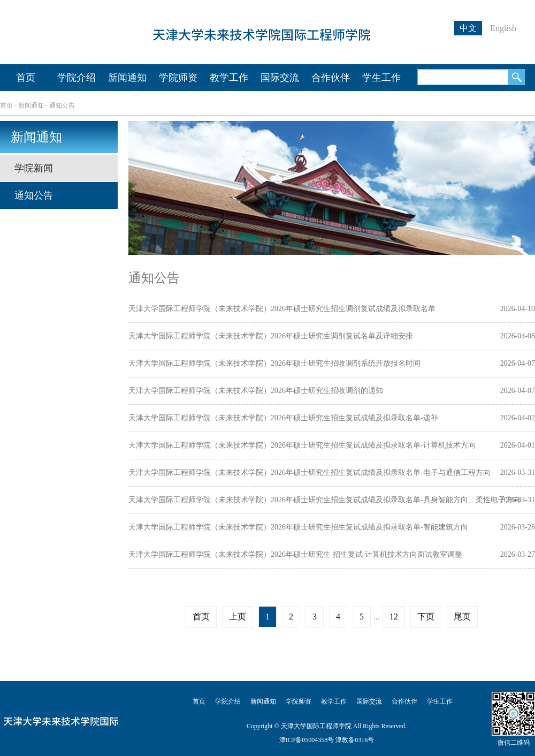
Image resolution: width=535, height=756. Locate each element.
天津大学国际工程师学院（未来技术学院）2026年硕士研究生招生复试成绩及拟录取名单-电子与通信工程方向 (309, 472)
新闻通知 (127, 78)
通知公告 (62, 105)
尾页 (462, 617)
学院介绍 (77, 78)
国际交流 (280, 78)
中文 (468, 28)
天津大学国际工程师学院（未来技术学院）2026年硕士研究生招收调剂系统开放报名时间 (274, 363)
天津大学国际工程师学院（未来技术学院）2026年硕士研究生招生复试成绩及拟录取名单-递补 (283, 418)
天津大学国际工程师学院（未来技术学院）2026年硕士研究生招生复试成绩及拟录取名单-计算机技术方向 (302, 445)
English (503, 28)
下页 (426, 617)
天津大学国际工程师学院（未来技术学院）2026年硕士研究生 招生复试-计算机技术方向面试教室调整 (295, 554)
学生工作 (381, 78)
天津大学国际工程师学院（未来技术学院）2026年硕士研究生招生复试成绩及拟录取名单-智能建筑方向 (298, 527)
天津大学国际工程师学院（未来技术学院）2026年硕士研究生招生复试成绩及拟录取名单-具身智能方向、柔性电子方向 (324, 500)
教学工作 (229, 78)
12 (394, 617)
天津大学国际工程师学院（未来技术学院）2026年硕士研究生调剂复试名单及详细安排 (271, 336)
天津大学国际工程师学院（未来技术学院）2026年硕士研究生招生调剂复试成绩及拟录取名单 (282, 309)
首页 (26, 78)
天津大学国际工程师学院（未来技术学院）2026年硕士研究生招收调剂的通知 (256, 391)
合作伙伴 (331, 78)
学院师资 (178, 78)
